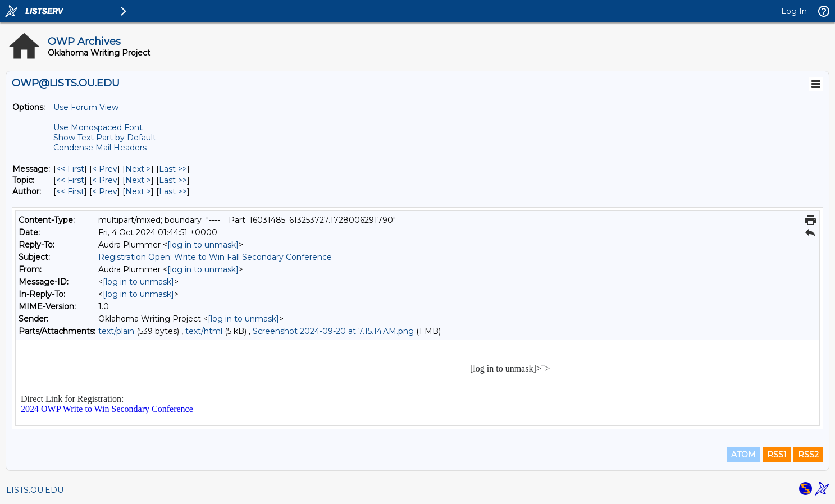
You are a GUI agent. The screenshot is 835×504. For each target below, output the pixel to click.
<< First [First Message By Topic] (70, 180)
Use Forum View (86, 107)
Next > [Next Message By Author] (138, 191)
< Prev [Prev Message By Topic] (105, 180)
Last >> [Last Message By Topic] (173, 180)
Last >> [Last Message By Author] (173, 191)
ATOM (743, 455)
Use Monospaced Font (98, 127)
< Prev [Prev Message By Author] (105, 191)
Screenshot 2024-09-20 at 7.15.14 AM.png (333, 331)
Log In (794, 11)
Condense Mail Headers (100, 148)
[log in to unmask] (203, 245)
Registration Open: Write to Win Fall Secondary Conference (215, 257)
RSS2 (808, 455)
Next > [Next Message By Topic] (138, 180)
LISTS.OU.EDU (35, 490)
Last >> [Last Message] (173, 169)
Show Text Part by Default (105, 138)
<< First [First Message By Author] (70, 191)
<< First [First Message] (70, 169)
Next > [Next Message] (138, 169)
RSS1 (777, 455)
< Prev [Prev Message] (105, 169)
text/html (204, 331)
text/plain (116, 331)
